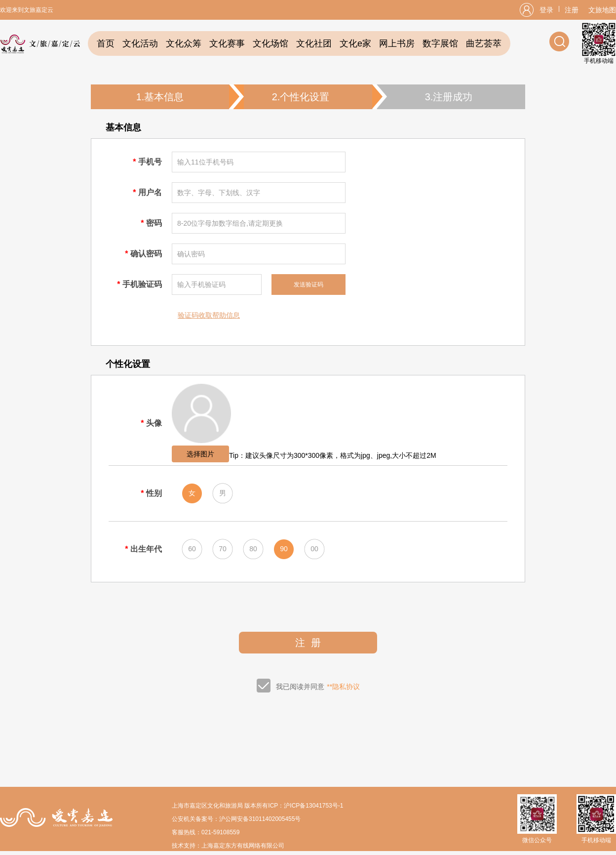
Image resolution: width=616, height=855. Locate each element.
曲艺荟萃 (484, 43)
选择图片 (200, 454)
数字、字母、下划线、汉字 (219, 193)
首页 (106, 43)
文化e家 (355, 43)
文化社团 (314, 43)
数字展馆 (440, 43)
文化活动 (140, 43)
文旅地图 (602, 10)
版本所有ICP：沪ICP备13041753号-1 (294, 806)
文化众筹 (184, 43)
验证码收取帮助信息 (209, 315)
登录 (546, 10)
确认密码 (191, 254)
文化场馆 (270, 43)
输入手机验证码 (201, 285)
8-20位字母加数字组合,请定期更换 (230, 223)
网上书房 (397, 43)
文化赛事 (227, 43)
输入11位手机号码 (205, 162)
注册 (572, 10)
